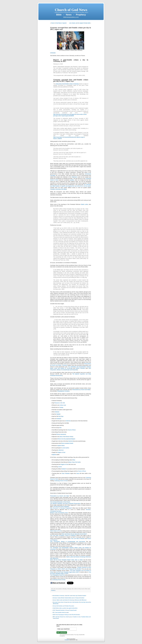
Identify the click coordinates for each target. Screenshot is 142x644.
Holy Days (61, 416)
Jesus (78, 473)
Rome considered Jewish (67, 443)
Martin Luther (84, 204)
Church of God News (71, 10)
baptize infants (61, 446)
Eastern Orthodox (80, 368)
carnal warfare (66, 448)
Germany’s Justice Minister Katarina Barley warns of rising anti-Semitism (69, 598)
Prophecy (53, 590)
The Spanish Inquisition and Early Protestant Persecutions (65, 504)
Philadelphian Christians (63, 391)
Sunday (61, 407)
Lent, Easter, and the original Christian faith (80, 23)
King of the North (76, 462)
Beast (70, 462)
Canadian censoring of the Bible (58, 189)
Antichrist (68, 421)
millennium (74, 177)
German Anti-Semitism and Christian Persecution (63, 606)
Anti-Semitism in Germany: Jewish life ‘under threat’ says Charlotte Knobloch (70, 596)
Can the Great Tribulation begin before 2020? (68, 572)
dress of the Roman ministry (66, 437)
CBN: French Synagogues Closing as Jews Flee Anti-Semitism (66, 615)
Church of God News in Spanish (59, 23)
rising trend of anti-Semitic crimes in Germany (67, 84)
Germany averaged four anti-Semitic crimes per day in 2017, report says (71, 28)
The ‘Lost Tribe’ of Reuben (78, 539)
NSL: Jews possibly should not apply (61, 612)
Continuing (88, 478)
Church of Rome (72, 430)
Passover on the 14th (60, 403)
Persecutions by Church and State (81, 390)
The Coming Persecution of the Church (60, 502)
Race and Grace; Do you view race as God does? (74, 534)
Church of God (54, 479)
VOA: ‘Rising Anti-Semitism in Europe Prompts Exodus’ (65, 610)
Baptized (54, 455)
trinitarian (59, 419)
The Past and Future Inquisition (61, 507)
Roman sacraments (61, 434)
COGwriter (53, 53)
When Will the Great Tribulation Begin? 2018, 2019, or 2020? (67, 560)
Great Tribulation (66, 473)
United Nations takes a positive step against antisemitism (65, 608)
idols (60, 428)
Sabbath (58, 414)
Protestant (65, 365)
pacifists (72, 180)
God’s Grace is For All (56, 531)
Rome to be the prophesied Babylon (67, 439)
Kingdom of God (61, 452)
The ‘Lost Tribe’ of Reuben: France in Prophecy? (63, 535)
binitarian (57, 412)
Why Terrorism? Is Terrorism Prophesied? (61, 508)
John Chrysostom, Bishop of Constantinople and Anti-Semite (68, 542)
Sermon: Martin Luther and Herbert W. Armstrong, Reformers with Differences (70, 600)
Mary (74, 460)
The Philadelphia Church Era (58, 575)
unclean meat (63, 405)
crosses (60, 467)
